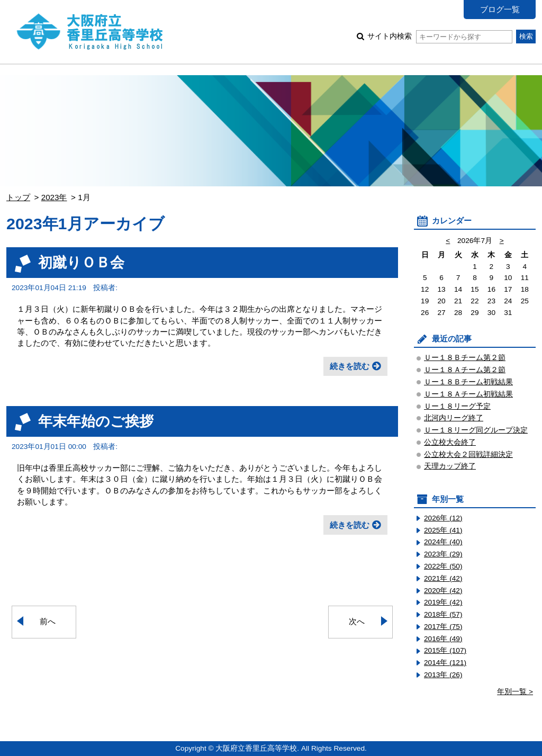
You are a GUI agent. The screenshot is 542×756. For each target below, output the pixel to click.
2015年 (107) (445, 650)
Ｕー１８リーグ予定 (457, 406)
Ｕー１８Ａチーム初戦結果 (468, 394)
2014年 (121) (445, 663)
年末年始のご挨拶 (96, 421)
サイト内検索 (440, 36)
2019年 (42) (443, 602)
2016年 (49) (443, 639)
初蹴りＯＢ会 (81, 262)
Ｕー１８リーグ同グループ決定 (476, 430)
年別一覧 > (515, 692)
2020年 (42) (443, 591)
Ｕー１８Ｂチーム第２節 (465, 358)
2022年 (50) (443, 566)
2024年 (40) (443, 542)
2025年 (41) (443, 530)
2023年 (54, 197)
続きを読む (350, 366)
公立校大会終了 (450, 442)
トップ (18, 197)
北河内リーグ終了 (454, 418)
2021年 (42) (443, 578)
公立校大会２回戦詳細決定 (468, 454)
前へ (48, 621)
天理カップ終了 (450, 466)
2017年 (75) (443, 627)
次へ (357, 621)
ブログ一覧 (500, 9)
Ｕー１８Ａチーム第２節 (465, 370)
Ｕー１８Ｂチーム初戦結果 (468, 382)
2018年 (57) (443, 614)
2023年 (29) (443, 554)
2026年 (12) (443, 518)
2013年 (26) (443, 675)
